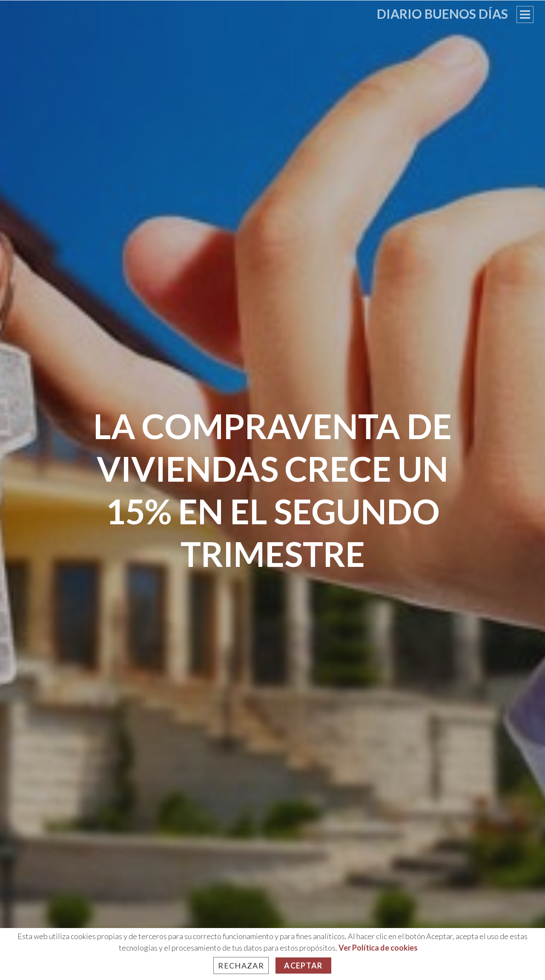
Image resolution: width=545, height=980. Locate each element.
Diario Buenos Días (442, 14)
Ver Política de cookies (378, 948)
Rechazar (241, 966)
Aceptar (303, 966)
